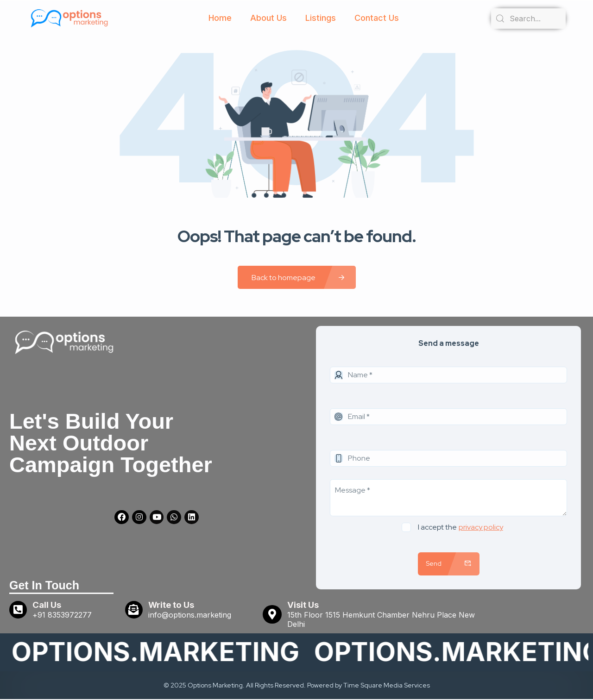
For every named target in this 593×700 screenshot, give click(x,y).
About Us (268, 18)
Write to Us (173, 606)
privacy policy (481, 527)
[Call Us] (19, 611)
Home (220, 18)
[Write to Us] (135, 611)
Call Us (49, 606)
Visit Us (303, 606)
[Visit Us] (272, 615)
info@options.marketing (192, 616)
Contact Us (377, 18)
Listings (321, 18)
